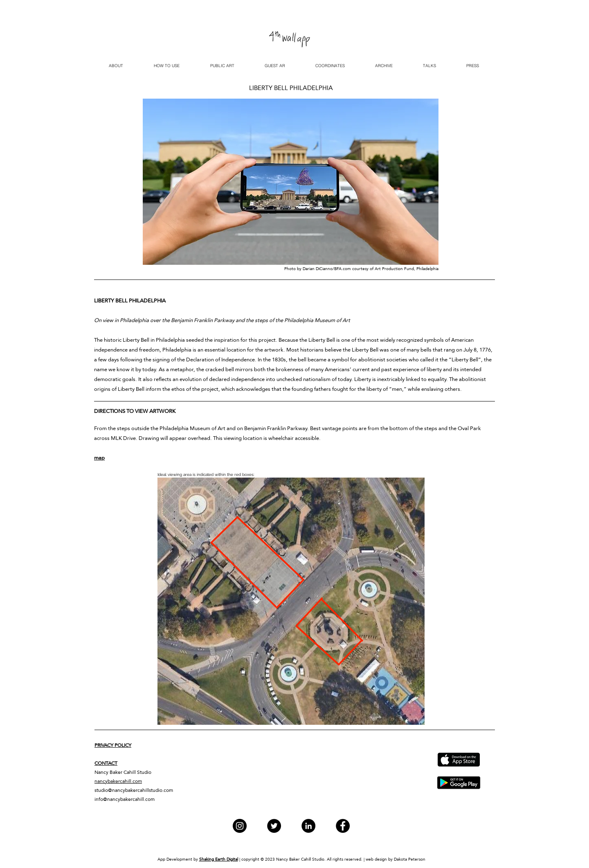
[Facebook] (343, 826)
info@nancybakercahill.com (125, 799)
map (99, 458)
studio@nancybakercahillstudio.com (134, 790)
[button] (222, 66)
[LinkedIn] (308, 826)
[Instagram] (240, 826)
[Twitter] (274, 826)
